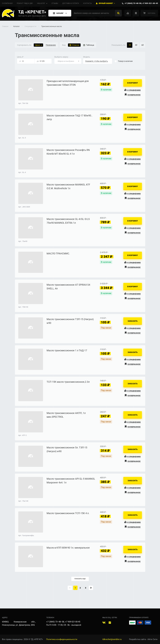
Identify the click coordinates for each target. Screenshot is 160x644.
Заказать (133, 321)
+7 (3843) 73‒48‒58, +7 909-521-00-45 (141, 3)
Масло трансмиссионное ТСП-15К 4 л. (68, 513)
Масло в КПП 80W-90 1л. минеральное (68, 548)
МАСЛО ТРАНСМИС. (58, 253)
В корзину (133, 83)
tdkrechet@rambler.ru (112, 639)
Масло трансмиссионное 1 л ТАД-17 (67, 350)
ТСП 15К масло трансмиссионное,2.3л (68, 382)
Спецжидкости (30, 26)
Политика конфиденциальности (62, 639)
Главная (5, 26)
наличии (125, 61)
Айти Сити (152, 639)
